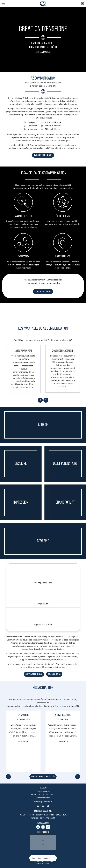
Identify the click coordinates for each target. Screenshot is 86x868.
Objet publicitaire (52, 129)
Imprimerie (33, 129)
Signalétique (33, 126)
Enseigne (32, 122)
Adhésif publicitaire (53, 126)
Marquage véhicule (53, 122)
